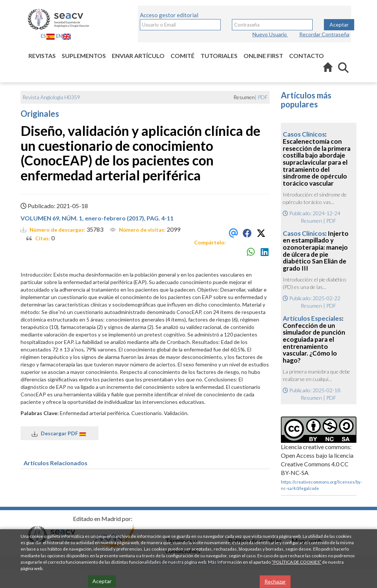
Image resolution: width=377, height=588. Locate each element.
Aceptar (339, 25)
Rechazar (275, 581)
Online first (263, 56)
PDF (263, 97)
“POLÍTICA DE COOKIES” (296, 562)
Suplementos (84, 56)
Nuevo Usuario (270, 34)
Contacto (306, 56)
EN (64, 36)
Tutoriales (219, 56)
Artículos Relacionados (56, 463)
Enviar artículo (138, 56)
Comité (183, 56)
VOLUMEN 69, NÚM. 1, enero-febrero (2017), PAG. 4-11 (97, 218)
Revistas (42, 56)
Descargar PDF (59, 433)
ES (48, 36)
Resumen (311, 221)
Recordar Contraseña (324, 34)
